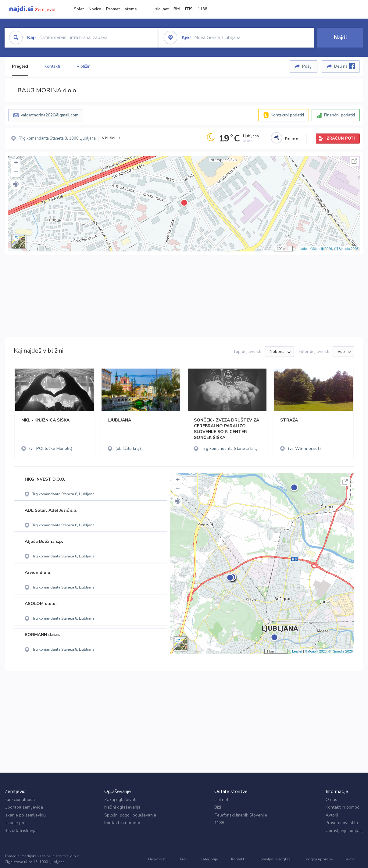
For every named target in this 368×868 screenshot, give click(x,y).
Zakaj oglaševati (120, 800)
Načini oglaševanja (122, 807)
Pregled (20, 66)
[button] (16, 184)
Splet (79, 9)
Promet (113, 9)
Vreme (131, 9)
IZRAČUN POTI (340, 138)
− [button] (16, 173)
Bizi (177, 9)
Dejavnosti (157, 859)
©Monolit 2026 (321, 249)
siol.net (162, 9)
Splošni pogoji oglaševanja (130, 815)
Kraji (184, 859)
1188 (202, 9)
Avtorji (332, 815)
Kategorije (209, 859)
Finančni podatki (339, 115)
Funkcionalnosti (20, 800)
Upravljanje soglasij (345, 831)
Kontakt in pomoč (342, 807)
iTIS (189, 9)
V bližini (84, 66)
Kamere (291, 138)
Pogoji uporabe (319, 859)
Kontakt (238, 859)
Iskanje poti (16, 823)
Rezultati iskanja (21, 831)
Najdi (340, 37)
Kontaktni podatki (287, 115)
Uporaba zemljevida (24, 807)
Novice (95, 9)
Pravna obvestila (342, 823)
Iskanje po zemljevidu (25, 815)
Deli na (345, 66)
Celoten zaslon (354, 161)
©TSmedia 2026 (346, 249)
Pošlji (307, 66)
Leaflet (303, 249)
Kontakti (52, 66)
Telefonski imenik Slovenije (241, 815)
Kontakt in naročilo (122, 823)
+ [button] (16, 163)
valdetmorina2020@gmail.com (50, 115)
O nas (331, 800)
